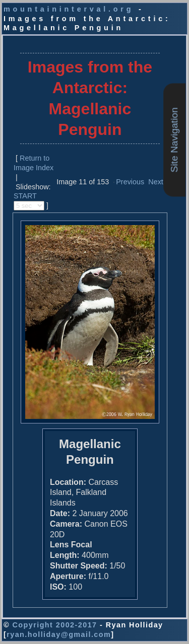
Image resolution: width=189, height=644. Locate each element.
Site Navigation (174, 140)
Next (156, 182)
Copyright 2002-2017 (54, 625)
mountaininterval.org (69, 9)
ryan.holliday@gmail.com (59, 634)
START (25, 196)
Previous (130, 182)
